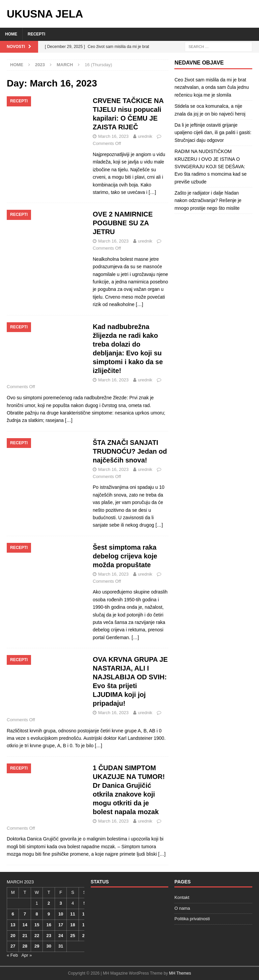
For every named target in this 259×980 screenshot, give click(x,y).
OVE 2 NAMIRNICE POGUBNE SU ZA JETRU (123, 223)
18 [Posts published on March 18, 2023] (73, 925)
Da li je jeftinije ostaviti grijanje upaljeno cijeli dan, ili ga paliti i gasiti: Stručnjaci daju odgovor (213, 133)
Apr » (26, 955)
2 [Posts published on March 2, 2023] (49, 903)
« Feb (12, 955)
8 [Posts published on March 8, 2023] (37, 914)
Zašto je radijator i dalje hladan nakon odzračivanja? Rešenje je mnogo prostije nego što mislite (208, 200)
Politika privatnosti (192, 919)
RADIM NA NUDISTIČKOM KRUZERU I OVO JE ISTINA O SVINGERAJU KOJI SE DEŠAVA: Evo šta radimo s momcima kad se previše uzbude (210, 167)
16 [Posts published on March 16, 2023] (49, 925)
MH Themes (180, 973)
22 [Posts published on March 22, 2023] (37, 936)
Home (11, 34)
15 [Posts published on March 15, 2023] (37, 925)
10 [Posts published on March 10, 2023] (61, 914)
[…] (152, 192)
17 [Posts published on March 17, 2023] (61, 925)
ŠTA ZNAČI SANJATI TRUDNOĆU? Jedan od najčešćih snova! (130, 451)
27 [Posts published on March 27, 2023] (13, 946)
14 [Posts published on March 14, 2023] (25, 925)
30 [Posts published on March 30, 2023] (49, 946)
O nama (182, 908)
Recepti (36, 34)
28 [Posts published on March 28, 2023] (25, 946)
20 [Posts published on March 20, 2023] (13, 936)
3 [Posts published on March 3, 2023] (61, 903)
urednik (145, 136)
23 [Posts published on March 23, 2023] (49, 936)
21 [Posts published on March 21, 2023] (25, 936)
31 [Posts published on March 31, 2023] (61, 946)
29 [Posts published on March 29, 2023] (37, 946)
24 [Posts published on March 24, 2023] (61, 936)
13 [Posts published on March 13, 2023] (13, 925)
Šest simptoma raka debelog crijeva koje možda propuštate (125, 556)
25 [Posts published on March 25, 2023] (73, 936)
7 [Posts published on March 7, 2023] (25, 914)
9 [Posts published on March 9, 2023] (49, 914)
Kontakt (182, 897)
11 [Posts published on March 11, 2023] (73, 914)
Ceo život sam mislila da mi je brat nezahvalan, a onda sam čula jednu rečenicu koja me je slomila (211, 87)
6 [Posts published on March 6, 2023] (13, 914)
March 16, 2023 (113, 136)
